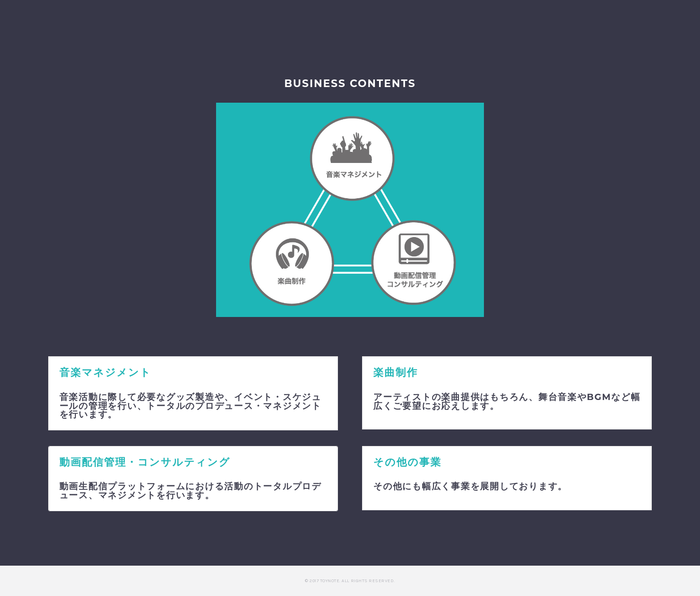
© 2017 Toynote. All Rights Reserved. (350, 581)
